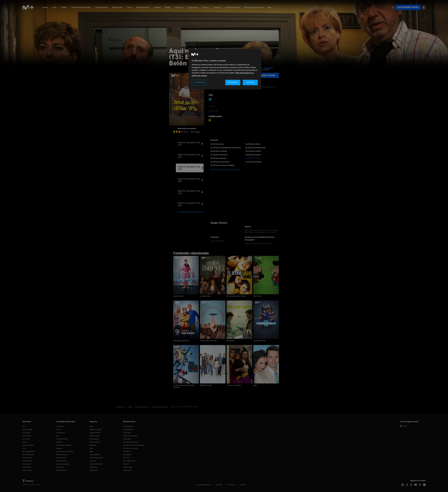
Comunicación (128, 470)
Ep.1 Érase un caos (217, 144)
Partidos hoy (93, 467)
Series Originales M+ (29, 451)
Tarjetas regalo (128, 467)
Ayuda (403, 426)
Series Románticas (28, 455)
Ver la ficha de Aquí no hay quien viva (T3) (225, 169)
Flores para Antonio (62, 439)
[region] (225, 69)
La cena (58, 429)
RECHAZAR (233, 82)
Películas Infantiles (28, 445)
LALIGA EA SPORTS (95, 433)
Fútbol (64, 7)
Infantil (157, 7)
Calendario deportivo (81, 7)
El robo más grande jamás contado (184, 386)
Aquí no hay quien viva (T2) (189, 156)
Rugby (168, 7)
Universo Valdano (95, 442)
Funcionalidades (233, 7)
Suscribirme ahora (408, 7)
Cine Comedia (27, 436)
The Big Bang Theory (181, 341)
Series (45, 7)
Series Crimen (27, 464)
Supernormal (178, 296)
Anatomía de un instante (63, 445)
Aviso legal (219, 485)
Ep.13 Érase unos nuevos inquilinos (223, 165)
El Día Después (94, 439)
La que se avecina (234, 385)
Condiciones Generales (130, 436)
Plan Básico (127, 451)
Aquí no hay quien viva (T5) (189, 192)
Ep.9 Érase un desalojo (219, 158)
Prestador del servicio (203, 485)
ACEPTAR (250, 82)
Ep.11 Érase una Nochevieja (220, 162)
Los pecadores (60, 433)
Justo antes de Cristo (208, 341)
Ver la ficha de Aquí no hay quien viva (190, 212)
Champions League (95, 429)
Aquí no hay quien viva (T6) (189, 204)
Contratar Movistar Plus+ (131, 442)
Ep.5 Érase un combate (219, 151)
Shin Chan (257, 296)
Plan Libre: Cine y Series (130, 448)
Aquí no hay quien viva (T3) (189, 168)
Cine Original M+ (27, 429)
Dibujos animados (61, 461)
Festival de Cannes (62, 455)
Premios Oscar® (61, 458)
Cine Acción (26, 439)
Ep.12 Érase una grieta (253, 162)
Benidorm (230, 341)
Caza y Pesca (60, 467)
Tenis (129, 7)
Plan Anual (126, 458)
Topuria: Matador (95, 455)
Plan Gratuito (101, 7)
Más (270, 8)
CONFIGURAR (199, 82)
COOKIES (243, 485)
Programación (94, 470)
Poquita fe (59, 448)
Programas (193, 7)
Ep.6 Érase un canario (253, 151)
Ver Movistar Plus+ (129, 426)
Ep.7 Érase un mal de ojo (219, 154)
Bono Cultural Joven (254, 7)
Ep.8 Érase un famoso (253, 154)
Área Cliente (127, 433)
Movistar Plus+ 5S (61, 470)
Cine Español (26, 433)
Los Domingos (60, 426)
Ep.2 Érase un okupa (253, 144)
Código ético (127, 439)
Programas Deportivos (63, 464)
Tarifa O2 (126, 464)
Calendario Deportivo (96, 464)
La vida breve (205, 296)
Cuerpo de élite (260, 341)
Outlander (59, 442)
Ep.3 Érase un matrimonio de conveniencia (226, 147)
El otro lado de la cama (236, 296)
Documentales (143, 7)
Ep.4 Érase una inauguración (256, 147)
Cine (54, 7)
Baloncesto (117, 7)
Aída (255, 385)
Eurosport (93, 461)
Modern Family (206, 385)
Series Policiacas (27, 458)
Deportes (179, 7)
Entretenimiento (27, 470)
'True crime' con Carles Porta (65, 451)
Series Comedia (27, 461)
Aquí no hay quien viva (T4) (189, 180)
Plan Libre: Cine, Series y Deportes (134, 445)
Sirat (57, 436)
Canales (217, 7)
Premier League (94, 436)
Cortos (206, 7)
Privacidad (231, 485)
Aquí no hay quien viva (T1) (189, 144)
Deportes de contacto (96, 458)
